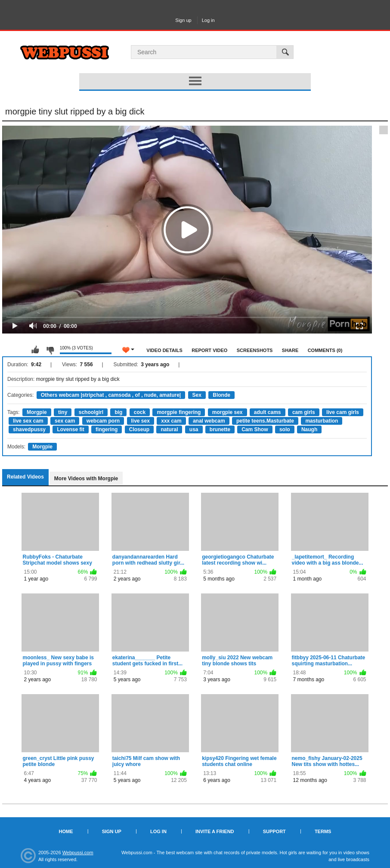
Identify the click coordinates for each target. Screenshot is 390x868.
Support (274, 831)
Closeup (139, 429)
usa (194, 429)
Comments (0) (325, 350)
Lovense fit (70, 429)
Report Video (209, 350)
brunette (220, 429)
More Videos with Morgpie (86, 479)
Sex (197, 395)
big (118, 412)
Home (66, 831)
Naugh (309, 429)
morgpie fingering (179, 412)
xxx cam (171, 421)
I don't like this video (50, 350)
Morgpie (37, 412)
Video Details (164, 350)
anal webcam (209, 421)
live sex (141, 421)
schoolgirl (91, 412)
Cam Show (255, 429)
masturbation (322, 421)
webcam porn (103, 421)
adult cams (268, 412)
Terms (323, 831)
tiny (63, 412)
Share (290, 350)
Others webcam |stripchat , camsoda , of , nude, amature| (111, 395)
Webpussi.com (78, 853)
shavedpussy (29, 429)
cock (140, 412)
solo (285, 429)
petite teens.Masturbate (265, 421)
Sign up (183, 20)
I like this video (35, 350)
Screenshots (255, 350)
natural (169, 429)
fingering (107, 429)
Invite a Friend (215, 831)
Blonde (221, 395)
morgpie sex (227, 412)
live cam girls (343, 412)
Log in (208, 20)
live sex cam (28, 421)
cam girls (304, 412)
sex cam (65, 421)
